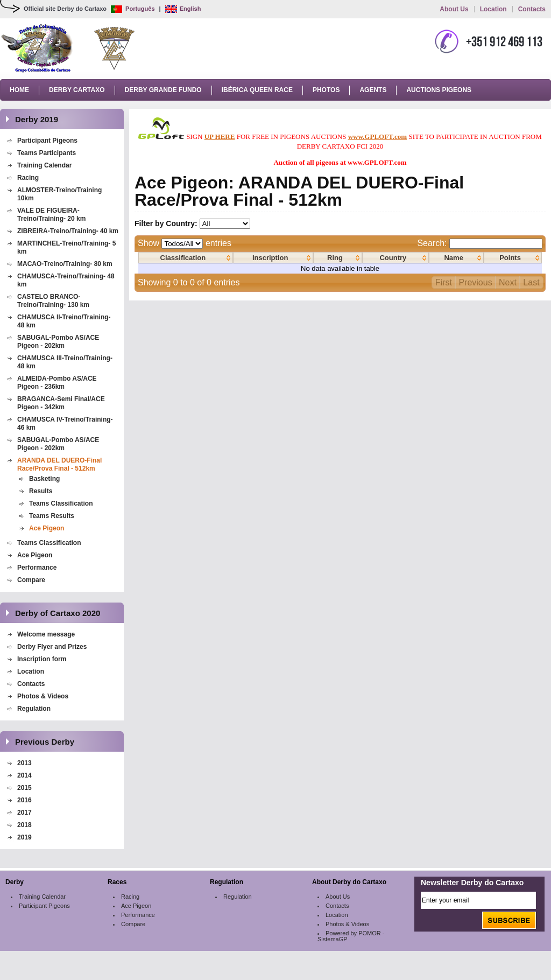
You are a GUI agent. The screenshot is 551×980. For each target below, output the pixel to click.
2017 (24, 813)
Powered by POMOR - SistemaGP (351, 936)
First (444, 282)
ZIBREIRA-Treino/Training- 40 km (68, 231)
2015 (24, 788)
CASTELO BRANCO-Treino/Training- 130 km (53, 301)
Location (493, 9)
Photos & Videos (43, 696)
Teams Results (52, 516)
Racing (28, 178)
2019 (24, 837)
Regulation (34, 709)
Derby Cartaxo (77, 90)
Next (508, 282)
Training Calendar (44, 165)
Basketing (44, 479)
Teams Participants (47, 153)
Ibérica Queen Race (257, 90)
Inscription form (43, 659)
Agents (373, 90)
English (183, 9)
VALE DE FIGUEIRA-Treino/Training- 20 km (51, 215)
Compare (31, 580)
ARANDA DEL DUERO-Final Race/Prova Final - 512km (59, 464)
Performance (37, 568)
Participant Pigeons (47, 141)
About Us (454, 9)
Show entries (185, 243)
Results (41, 491)
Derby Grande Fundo (163, 90)
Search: (480, 243)
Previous (475, 282)
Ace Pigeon (47, 528)
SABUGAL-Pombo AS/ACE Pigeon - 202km (58, 342)
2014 (24, 775)
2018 (24, 825)
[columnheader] (186, 258)
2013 (24, 763)
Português (133, 9)
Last (531, 282)
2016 (24, 800)
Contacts (532, 9)
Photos (326, 90)
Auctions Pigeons (439, 90)
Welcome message (46, 634)
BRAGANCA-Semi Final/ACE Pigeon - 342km (61, 403)
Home (19, 90)
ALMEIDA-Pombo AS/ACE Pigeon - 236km (57, 383)
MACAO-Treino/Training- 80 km (65, 264)
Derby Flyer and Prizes (52, 647)
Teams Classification (61, 503)
